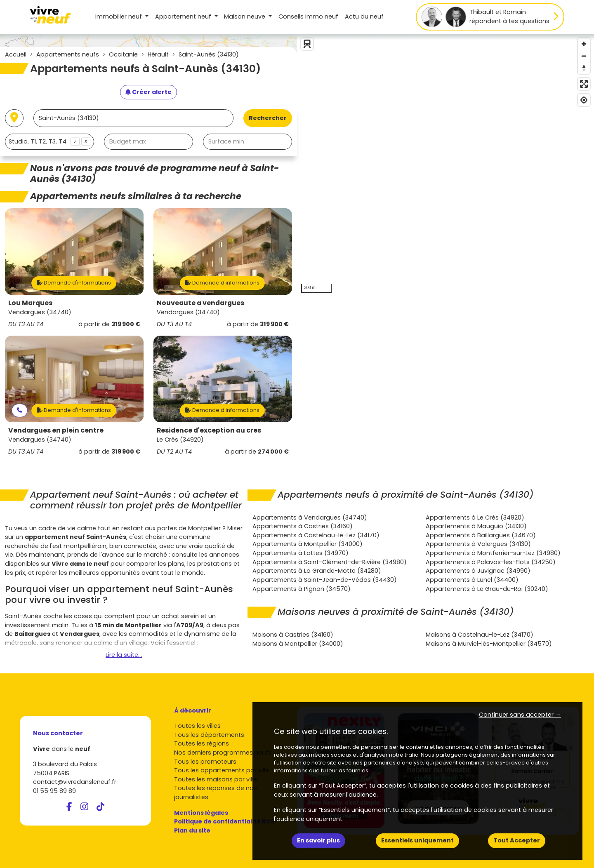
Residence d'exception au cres (209, 430)
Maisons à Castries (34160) (293, 635)
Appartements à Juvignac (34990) (478, 571)
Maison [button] (245, 16)
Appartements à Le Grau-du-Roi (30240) (487, 589)
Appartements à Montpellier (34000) (308, 544)
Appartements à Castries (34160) (303, 526)
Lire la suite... (124, 655)
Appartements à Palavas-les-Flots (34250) (491, 562)
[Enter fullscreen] (584, 84)
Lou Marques (30, 303)
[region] (445, 165)
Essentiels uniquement (417, 840)
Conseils (308, 16)
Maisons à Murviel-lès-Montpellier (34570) (489, 644)
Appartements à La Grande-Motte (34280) (317, 571)
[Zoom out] (584, 56)
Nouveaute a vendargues (200, 303)
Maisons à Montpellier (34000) (298, 644)
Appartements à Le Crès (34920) (475, 518)
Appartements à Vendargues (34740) (310, 518)
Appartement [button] (184, 16)
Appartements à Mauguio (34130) (476, 526)
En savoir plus (318, 840)
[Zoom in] (584, 44)
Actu (364, 16)
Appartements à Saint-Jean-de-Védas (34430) (325, 580)
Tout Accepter (517, 840)
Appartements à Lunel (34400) (472, 580)
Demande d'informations (74, 283)
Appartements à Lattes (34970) (301, 553)
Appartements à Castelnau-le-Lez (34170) (316, 535)
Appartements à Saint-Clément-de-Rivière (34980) (330, 562)
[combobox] (49, 142)
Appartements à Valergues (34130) (478, 544)
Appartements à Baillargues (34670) (481, 535)
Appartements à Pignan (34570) (302, 589)
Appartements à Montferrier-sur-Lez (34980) (493, 553)
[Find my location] (584, 100)
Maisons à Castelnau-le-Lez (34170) (480, 635)
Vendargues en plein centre (56, 430)
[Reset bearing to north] (584, 68)
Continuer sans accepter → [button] (520, 715)
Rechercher (268, 118)
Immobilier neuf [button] (119, 16)
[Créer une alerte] (148, 92)
